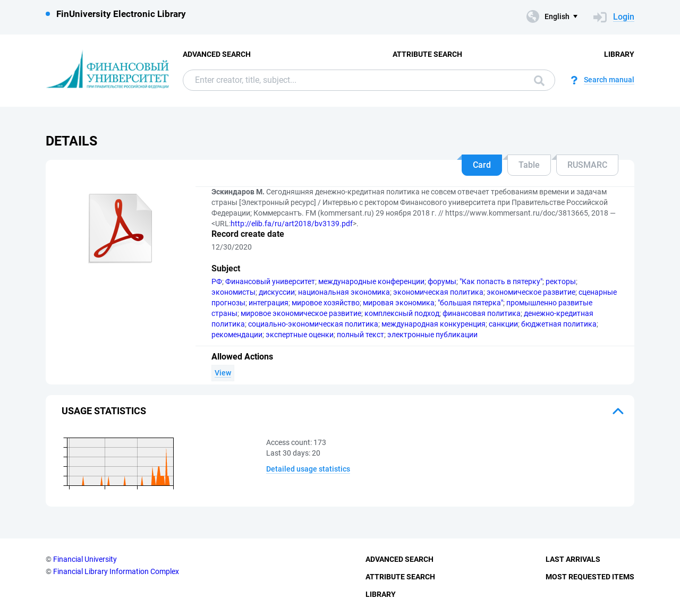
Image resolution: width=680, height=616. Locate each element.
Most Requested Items (590, 577)
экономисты (233, 292)
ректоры (561, 281)
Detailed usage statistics (308, 469)
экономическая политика (438, 292)
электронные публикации (432, 335)
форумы (442, 281)
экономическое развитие (531, 292)
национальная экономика (344, 292)
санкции (503, 324)
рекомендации (237, 335)
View (223, 373)
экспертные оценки (300, 335)
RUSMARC (587, 165)
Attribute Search (427, 54)
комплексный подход (402, 313)
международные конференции (371, 281)
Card (482, 165)
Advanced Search (217, 54)
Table (529, 165)
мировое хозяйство (326, 303)
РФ (217, 281)
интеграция (269, 303)
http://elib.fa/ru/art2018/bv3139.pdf (292, 224)
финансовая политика (482, 313)
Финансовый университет (270, 281)
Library (619, 54)
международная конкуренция (433, 324)
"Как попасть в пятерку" (501, 281)
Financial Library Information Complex (116, 571)
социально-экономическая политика (313, 324)
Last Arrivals (573, 559)
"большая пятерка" (470, 303)
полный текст (360, 335)
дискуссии (277, 292)
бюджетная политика (559, 324)
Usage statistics (104, 411)
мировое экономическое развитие (301, 313)
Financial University (85, 559)
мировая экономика (399, 303)
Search (539, 81)
